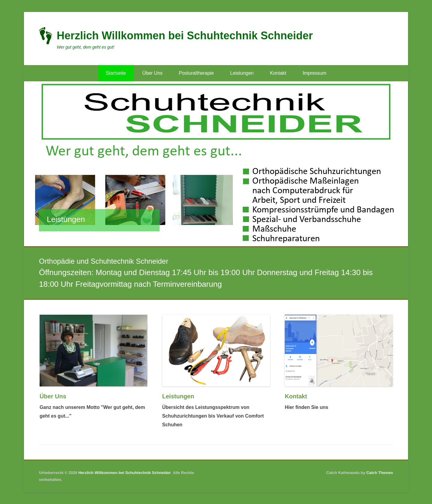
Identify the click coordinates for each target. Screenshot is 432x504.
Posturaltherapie (196, 73)
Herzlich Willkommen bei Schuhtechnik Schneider (185, 36)
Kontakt (278, 73)
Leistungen (242, 73)
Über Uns (152, 73)
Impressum (315, 73)
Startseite (116, 73)
